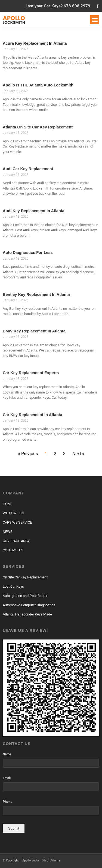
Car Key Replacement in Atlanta (33, 415)
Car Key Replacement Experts (31, 373)
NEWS (8, 532)
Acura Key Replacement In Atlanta (35, 43)
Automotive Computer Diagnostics (29, 605)
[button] (95, 20)
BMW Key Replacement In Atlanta (34, 331)
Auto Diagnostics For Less (28, 253)
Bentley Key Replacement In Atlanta (36, 295)
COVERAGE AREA (16, 541)
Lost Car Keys (13, 586)
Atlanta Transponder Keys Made (27, 614)
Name (7, 754)
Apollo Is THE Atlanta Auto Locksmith (38, 85)
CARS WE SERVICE (17, 522)
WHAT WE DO (13, 513)
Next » (78, 454)
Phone (7, 802)
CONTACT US (13, 550)
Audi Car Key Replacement (28, 169)
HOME (8, 504)
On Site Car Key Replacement (25, 577)
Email (7, 778)
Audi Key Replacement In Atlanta (34, 211)
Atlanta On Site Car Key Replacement (38, 127)
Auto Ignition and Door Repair (25, 596)
